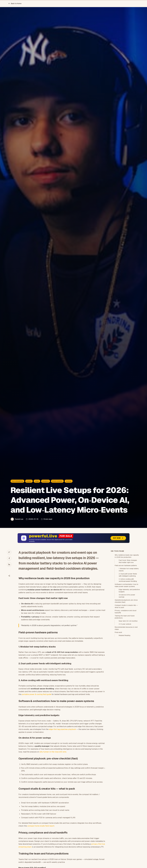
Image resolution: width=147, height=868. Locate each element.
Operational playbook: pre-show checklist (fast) (126, 601)
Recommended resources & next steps (126, 628)
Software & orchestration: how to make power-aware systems (126, 585)
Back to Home (15, 3)
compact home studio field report (41, 826)
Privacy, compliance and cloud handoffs (125, 612)
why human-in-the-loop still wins (53, 752)
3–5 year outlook (125, 624)
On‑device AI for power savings (127, 596)
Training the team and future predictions (125, 617)
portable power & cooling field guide (37, 694)
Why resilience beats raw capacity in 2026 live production (127, 556)
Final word (118, 632)
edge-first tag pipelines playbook (62, 729)
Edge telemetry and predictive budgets (129, 591)
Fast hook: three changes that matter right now (128, 561)
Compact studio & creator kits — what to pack (126, 606)
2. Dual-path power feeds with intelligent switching (128, 575)
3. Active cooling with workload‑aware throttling (128, 580)
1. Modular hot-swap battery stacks (129, 570)
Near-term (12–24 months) (128, 621)
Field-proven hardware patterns (126, 565)
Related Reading (125, 635)
